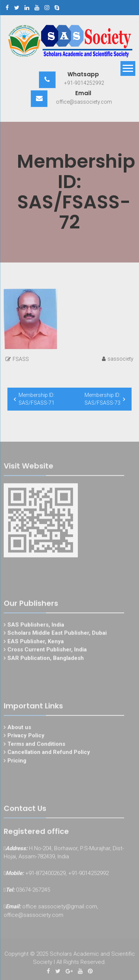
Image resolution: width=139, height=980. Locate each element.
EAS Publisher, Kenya (36, 642)
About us (19, 728)
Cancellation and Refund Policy (49, 753)
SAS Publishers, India (36, 626)
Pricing (17, 762)
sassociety (120, 359)
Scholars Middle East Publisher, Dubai (57, 634)
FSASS (21, 359)
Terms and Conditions (36, 745)
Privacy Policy (26, 737)
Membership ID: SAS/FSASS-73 (102, 399)
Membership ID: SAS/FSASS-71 (37, 399)
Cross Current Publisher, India (47, 651)
